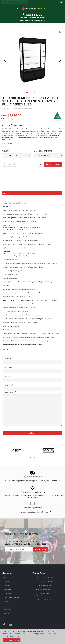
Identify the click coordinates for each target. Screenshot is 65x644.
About (6, 578)
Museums (17, 2)
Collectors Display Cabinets (45, 578)
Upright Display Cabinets (44, 585)
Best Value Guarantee (12, 597)
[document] (32, 636)
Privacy (7, 582)
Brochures (8, 593)
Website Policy (9, 589)
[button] (60, 34)
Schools (11, 2)
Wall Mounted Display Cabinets (43, 594)
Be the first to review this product (23, 109)
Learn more (15, 636)
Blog (6, 605)
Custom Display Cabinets (44, 582)
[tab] (32, 193)
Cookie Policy (9, 585)
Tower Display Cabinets (43, 589)
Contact (7, 613)
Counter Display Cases (43, 599)
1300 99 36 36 (34, 15)
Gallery (7, 601)
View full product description (12, 143)
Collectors (24, 2)
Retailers (4, 2)
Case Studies (9, 609)
